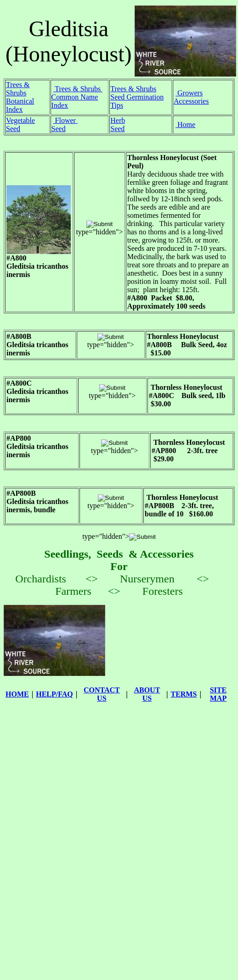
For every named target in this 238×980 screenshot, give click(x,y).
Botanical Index (20, 105)
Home (185, 125)
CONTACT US (102, 694)
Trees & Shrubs (18, 89)
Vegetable (20, 120)
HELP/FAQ (54, 694)
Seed (13, 129)
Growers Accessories (191, 97)
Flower (65, 120)
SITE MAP (218, 694)
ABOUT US (147, 694)
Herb (118, 120)
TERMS (184, 694)
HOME (17, 694)
